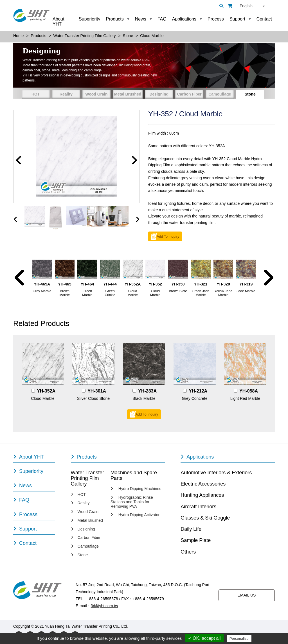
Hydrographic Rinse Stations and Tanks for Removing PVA (132, 502)
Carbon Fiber (189, 94)
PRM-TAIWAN (180, 626)
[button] (19, 160)
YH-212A (198, 391)
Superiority (89, 19)
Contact (264, 19)
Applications (184, 19)
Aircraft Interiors (198, 507)
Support (237, 19)
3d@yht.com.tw (104, 606)
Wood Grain (96, 94)
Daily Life (191, 529)
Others (188, 552)
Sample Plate (196, 540)
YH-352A (46, 391)
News (141, 19)
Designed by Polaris (147, 626)
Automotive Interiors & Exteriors (216, 473)
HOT (36, 94)
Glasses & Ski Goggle (205, 518)
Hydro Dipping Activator (135, 515)
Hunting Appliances (202, 495)
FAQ (162, 19)
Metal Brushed (128, 94)
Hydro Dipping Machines (136, 489)
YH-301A (97, 391)
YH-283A (147, 391)
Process (216, 19)
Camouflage (220, 94)
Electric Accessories (203, 484)
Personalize (239, 639)
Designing (159, 94)
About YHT (58, 21)
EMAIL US (247, 595)
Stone (250, 94)
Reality (66, 94)
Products (115, 19)
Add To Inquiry (168, 237)
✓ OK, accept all (204, 638)
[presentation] (15, 219)
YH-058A (249, 391)
